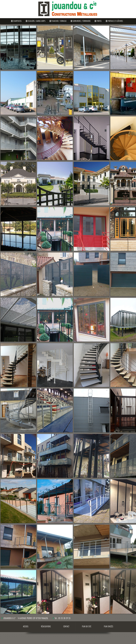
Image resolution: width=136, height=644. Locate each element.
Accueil (26, 627)
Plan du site (87, 627)
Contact (66, 627)
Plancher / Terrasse (59, 21)
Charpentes (17, 21)
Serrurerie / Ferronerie (82, 21)
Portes (99, 21)
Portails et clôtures (115, 21)
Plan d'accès (108, 627)
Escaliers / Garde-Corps (37, 21)
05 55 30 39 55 (64, 618)
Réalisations (46, 627)
